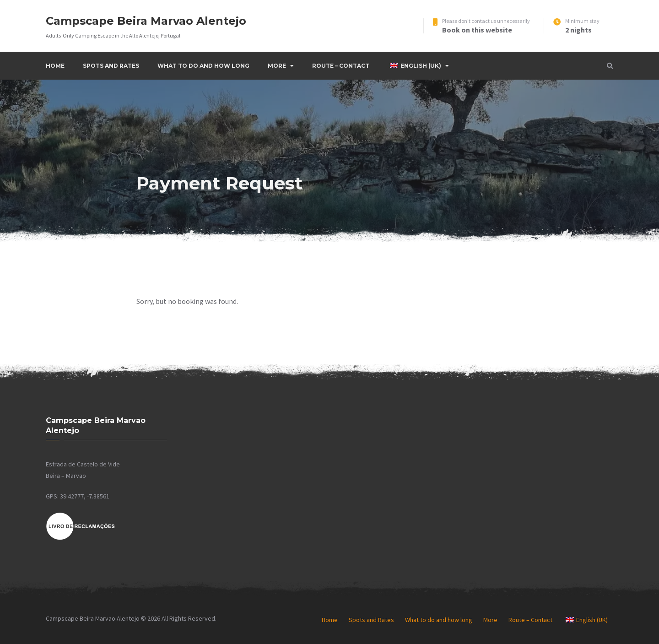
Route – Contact (341, 66)
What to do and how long (203, 66)
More (277, 66)
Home (55, 66)
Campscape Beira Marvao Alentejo (146, 21)
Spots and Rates (111, 66)
